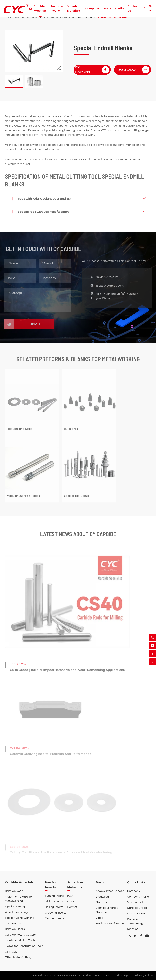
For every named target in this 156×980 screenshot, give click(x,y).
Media (119, 9)
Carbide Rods (14, 891)
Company (92, 9)
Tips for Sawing (15, 907)
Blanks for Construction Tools (24, 946)
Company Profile (138, 897)
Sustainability (136, 902)
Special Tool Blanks (77, 498)
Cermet (72, 907)
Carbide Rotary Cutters (20, 935)
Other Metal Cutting (18, 957)
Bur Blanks (71, 431)
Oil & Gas (11, 952)
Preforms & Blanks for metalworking (19, 899)
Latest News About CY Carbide (78, 536)
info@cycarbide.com (112, 286)
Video (99, 918)
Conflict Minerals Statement (107, 910)
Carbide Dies (13, 924)
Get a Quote (134, 70)
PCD (70, 896)
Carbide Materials (40, 9)
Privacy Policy (144, 976)
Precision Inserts (57, 9)
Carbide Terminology (135, 921)
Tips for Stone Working (20, 918)
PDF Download (92, 70)
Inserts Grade (136, 914)
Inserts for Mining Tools (20, 940)
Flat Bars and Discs (19, 431)
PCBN (71, 901)
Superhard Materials (74, 9)
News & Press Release (110, 891)
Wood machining (16, 912)
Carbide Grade (137, 908)
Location (133, 929)
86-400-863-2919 (109, 277)
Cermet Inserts (55, 918)
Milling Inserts (54, 901)
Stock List (102, 902)
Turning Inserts (55, 896)
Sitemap (122, 976)
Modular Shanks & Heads (23, 498)
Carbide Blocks (15, 929)
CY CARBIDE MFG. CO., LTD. (67, 976)
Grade (107, 9)
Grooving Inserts (56, 913)
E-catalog (102, 897)
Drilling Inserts (54, 907)
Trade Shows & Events (110, 924)
